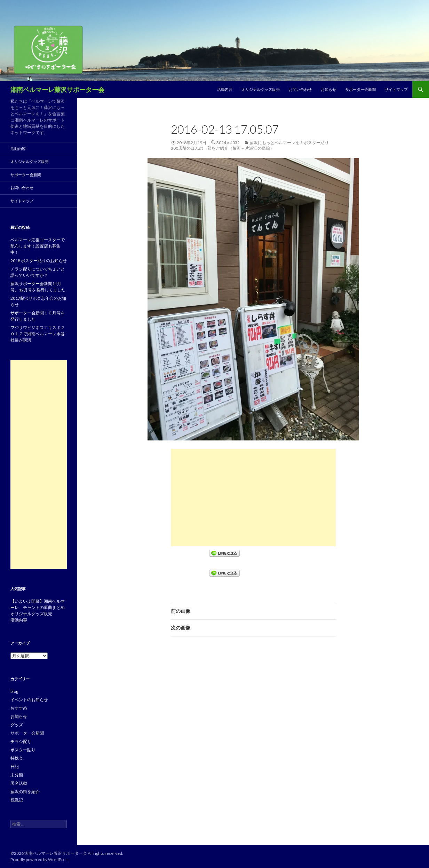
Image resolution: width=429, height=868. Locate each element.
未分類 (17, 775)
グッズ (17, 725)
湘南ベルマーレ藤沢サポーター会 (57, 89)
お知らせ (328, 89)
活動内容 (225, 89)
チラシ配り (21, 741)
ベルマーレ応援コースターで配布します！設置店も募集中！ (38, 246)
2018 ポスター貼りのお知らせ (39, 261)
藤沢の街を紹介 (25, 792)
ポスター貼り (23, 750)
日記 (15, 767)
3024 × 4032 (228, 143)
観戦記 (17, 800)
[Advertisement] (253, 498)
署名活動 (19, 783)
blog (14, 691)
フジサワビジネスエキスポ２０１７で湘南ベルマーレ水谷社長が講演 (38, 334)
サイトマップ (396, 89)
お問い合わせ (300, 89)
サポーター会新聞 (360, 89)
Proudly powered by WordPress (40, 859)
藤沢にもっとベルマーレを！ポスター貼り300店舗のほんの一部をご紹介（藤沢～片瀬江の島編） (250, 145)
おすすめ (19, 708)
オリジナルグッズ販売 (261, 89)
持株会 (17, 758)
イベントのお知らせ (29, 700)
